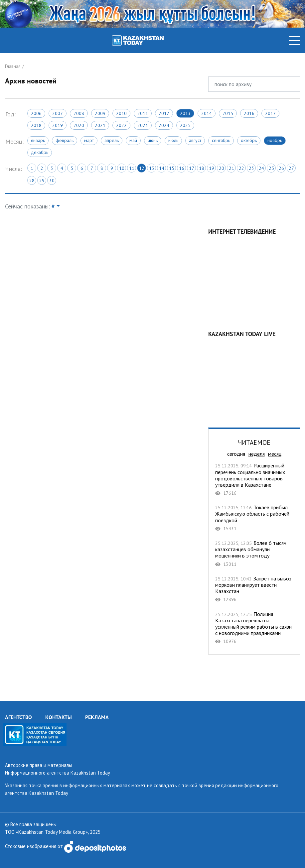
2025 (185, 125)
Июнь (153, 140)
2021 (100, 125)
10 (122, 168)
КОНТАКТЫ (59, 717)
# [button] (53, 206)
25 (271, 168)
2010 (121, 113)
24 (261, 168)
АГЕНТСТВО (18, 717)
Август (195, 140)
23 (251, 168)
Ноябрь (275, 140)
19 (212, 168)
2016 (249, 113)
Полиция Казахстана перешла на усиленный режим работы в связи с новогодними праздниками (254, 628)
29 (42, 181)
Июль (173, 140)
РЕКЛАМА (97, 717)
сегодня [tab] (236, 454)
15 (172, 168)
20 (222, 168)
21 (231, 168)
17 (192, 168)
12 (142, 168)
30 (52, 181)
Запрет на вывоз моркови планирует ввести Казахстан (254, 589)
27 (291, 168)
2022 (121, 125)
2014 (207, 113)
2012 (164, 113)
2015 (228, 113)
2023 (143, 125)
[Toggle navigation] (294, 40)
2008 (79, 113)
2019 (58, 125)
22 (241, 168)
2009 (100, 113)
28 (32, 181)
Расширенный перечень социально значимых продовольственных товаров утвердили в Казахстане (254, 479)
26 (281, 168)
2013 (185, 113)
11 (132, 168)
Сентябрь (221, 140)
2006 (36, 113)
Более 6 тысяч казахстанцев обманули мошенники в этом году (254, 554)
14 (162, 168)
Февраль (65, 140)
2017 (270, 113)
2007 (58, 113)
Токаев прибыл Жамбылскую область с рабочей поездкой (254, 518)
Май (133, 140)
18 (202, 168)
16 (182, 168)
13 (152, 168)
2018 (36, 125)
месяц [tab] (275, 454)
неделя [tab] (257, 454)
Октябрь (249, 140)
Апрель (112, 140)
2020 (79, 125)
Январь (38, 140)
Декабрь (40, 152)
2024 (164, 125)
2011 (143, 113)
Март (89, 140)
